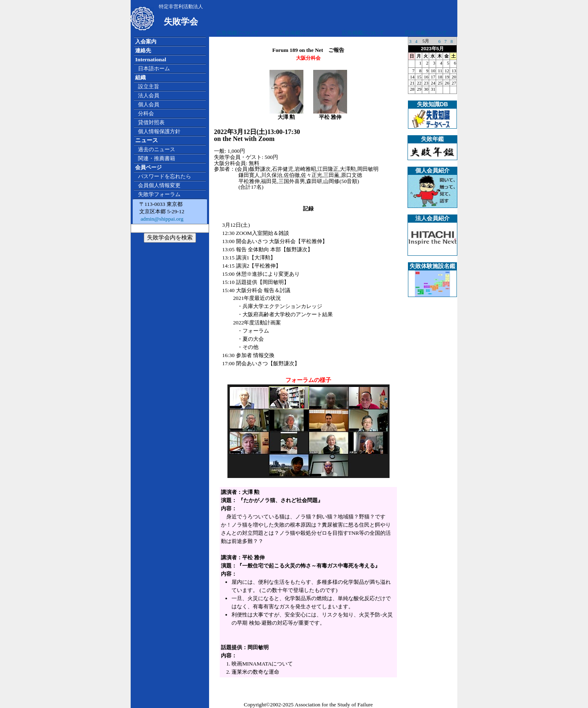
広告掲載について (238, 33)
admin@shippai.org (161, 219)
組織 (140, 77)
